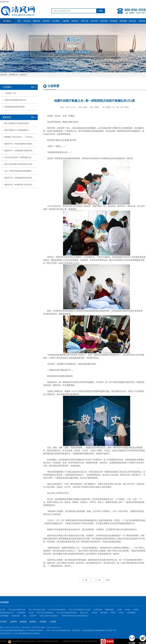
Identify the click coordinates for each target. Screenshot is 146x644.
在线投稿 (43, 622)
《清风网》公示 (10, 93)
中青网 (121, 613)
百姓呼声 (33, 616)
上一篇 (85, 580)
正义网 (3, 610)
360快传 (94, 613)
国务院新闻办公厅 (7, 613)
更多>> (34, 87)
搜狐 (25, 616)
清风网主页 (13, 75)
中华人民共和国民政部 (45, 613)
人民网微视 (131, 613)
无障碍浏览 (4, 2)
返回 (108, 580)
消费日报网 (109, 610)
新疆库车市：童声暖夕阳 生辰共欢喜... (19, 185)
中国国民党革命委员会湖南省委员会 (75, 616)
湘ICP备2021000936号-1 (51, 641)
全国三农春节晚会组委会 (49, 616)
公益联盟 (23, 75)
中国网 (113, 613)
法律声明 (13, 622)
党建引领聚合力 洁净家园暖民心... (17, 130)
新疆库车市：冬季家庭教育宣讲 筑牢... (19, 178)
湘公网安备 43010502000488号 (22, 642)
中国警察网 (21, 613)
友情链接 (23, 622)
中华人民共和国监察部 (57, 610)
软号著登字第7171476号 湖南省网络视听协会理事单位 (20, 633)
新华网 (127, 610)
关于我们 (3, 622)
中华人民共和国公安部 (37, 610)
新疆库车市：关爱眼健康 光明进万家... (19, 151)
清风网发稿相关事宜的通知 (14, 107)
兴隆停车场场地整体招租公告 (15, 100)
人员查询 (53, 622)
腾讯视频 (104, 613)
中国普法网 (98, 610)
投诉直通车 (16, 616)
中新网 (136, 610)
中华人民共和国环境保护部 (67, 613)
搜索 (101, 11)
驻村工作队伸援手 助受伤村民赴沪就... (19, 164)
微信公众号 (84, 613)
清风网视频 (4, 616)
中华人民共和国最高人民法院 (79, 610)
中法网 (31, 613)
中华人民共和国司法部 (17, 610)
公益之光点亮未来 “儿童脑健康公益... (18, 157)
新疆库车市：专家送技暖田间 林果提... (19, 144)
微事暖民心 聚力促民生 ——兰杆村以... (19, 137)
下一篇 (98, 580)
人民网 (119, 610)
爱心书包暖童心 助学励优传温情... (17, 123)
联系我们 (33, 622)
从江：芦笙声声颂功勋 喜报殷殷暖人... (19, 171)
